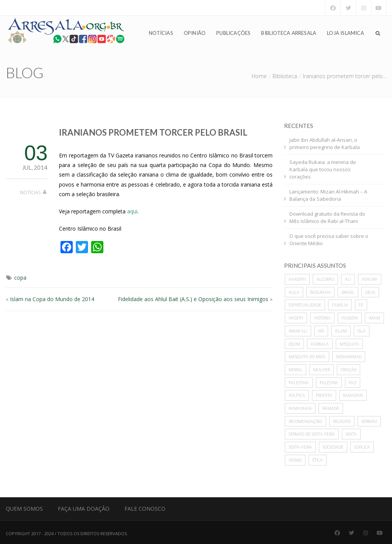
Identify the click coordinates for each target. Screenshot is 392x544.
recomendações (305, 421)
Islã (362, 331)
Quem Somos (24, 509)
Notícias (161, 33)
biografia (320, 292)
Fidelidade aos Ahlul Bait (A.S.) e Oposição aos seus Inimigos (193, 299)
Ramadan (353, 395)
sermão (369, 421)
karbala (320, 344)
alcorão (325, 279)
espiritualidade (305, 305)
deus (370, 292)
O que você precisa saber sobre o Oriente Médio (329, 240)
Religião (342, 421)
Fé (361, 305)
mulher (322, 369)
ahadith (297, 279)
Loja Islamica (345, 33)
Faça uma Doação (84, 509)
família (340, 305)
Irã (321, 331)
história (322, 318)
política (297, 395)
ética (318, 460)
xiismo (295, 460)
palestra (329, 383)
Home (259, 76)
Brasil (348, 292)
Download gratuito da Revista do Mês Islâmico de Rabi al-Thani (327, 217)
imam (374, 318)
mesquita (349, 344)
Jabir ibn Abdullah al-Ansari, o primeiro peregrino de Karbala (325, 143)
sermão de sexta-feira (312, 434)
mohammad (349, 356)
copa (20, 278)
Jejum (294, 344)
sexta (351, 434)
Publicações (233, 33)
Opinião (195, 33)
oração (349, 369)
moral (296, 369)
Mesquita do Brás (307, 356)
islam (341, 331)
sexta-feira (300, 447)
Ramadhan (300, 408)
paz (353, 383)
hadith (296, 318)
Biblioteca (285, 76)
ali (348, 279)
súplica (362, 447)
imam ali (298, 331)
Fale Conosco (145, 509)
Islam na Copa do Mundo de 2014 (52, 299)
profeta (324, 395)
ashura (370, 279)
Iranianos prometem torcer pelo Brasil (153, 132)
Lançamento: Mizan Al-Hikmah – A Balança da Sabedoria (328, 195)
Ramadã (331, 408)
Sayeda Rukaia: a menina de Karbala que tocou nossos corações (323, 169)
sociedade (333, 447)
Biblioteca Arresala (289, 33)
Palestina (299, 383)
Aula (294, 292)
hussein (350, 318)
